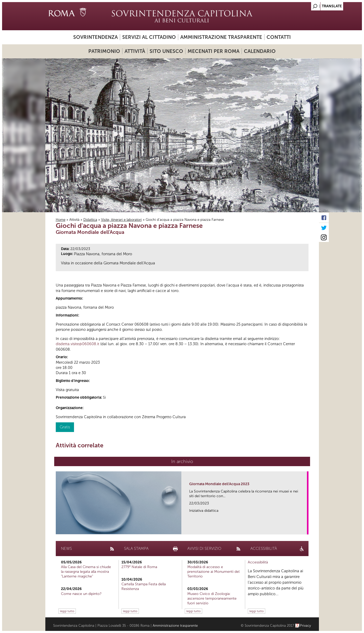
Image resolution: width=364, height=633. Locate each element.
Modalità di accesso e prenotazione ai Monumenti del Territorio (213, 572)
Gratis (65, 427)
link (305, 529)
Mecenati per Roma (214, 51)
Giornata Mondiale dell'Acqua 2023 (219, 484)
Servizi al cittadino (149, 37)
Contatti (279, 37)
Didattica (90, 220)
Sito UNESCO (166, 51)
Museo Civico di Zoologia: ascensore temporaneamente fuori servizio (212, 598)
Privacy (306, 626)
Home (61, 220)
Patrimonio (104, 51)
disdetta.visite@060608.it (78, 344)
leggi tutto (67, 611)
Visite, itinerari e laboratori (121, 220)
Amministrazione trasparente (221, 37)
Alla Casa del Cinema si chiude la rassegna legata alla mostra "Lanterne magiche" (86, 572)
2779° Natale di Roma (139, 567)
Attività (135, 51)
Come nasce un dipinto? (81, 594)
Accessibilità (258, 562)
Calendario (260, 51)
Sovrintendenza (95, 37)
